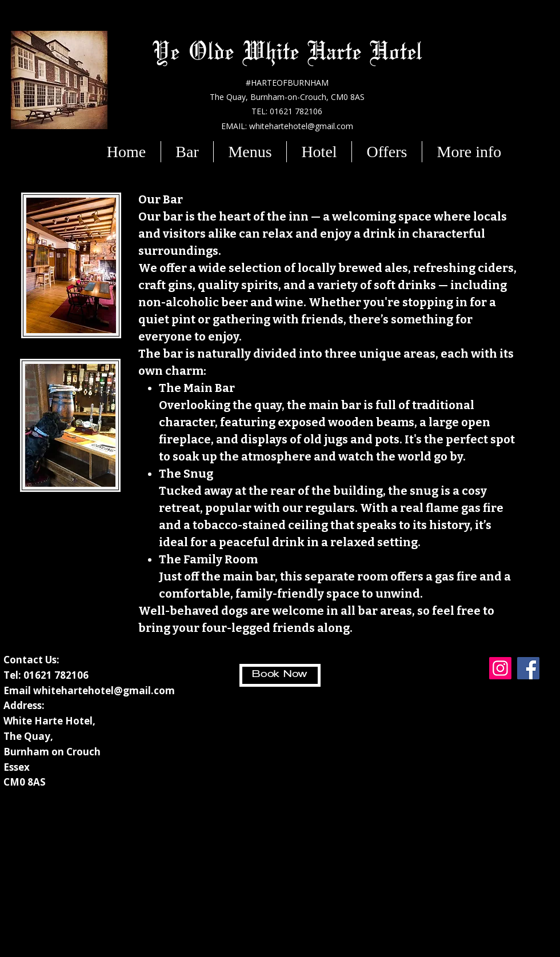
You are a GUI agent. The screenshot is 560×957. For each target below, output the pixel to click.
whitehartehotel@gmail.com (104, 690)
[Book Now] (280, 675)
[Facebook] (528, 668)
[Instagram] (500, 668)
